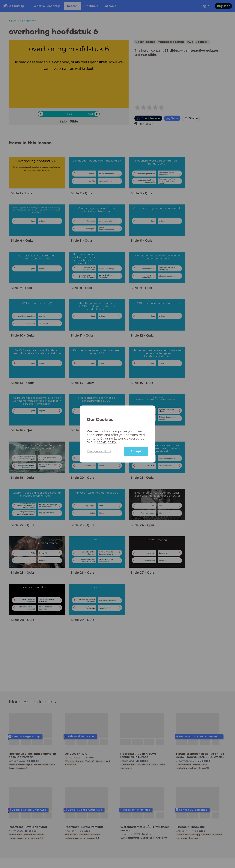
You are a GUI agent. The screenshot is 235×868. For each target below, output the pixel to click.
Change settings (99, 451)
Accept (136, 451)
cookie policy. (107, 442)
